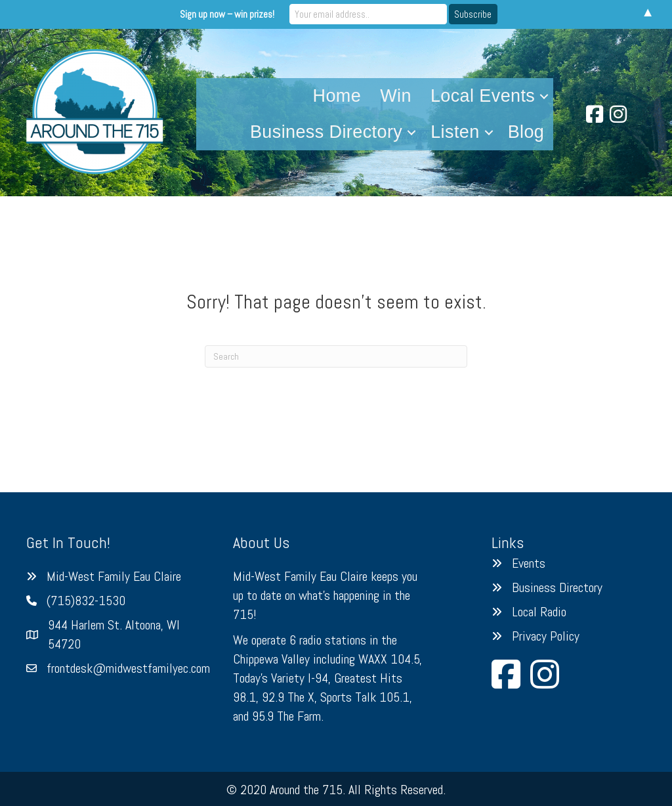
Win (396, 96)
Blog (526, 132)
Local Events (483, 96)
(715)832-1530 (86, 601)
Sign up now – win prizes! (227, 14)
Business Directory (326, 132)
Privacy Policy (546, 636)
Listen (455, 132)
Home (337, 96)
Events (529, 563)
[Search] (336, 356)
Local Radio (539, 612)
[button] (544, 96)
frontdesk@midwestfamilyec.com (128, 668)
